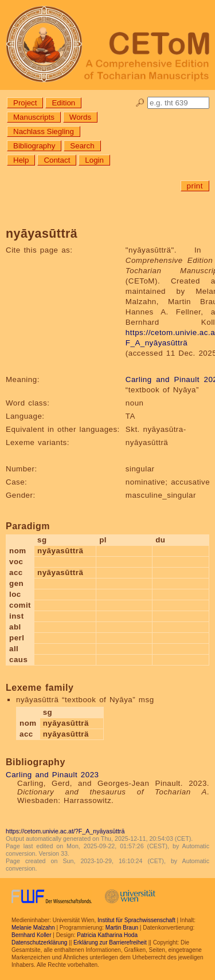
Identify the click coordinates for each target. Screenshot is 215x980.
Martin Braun (122, 928)
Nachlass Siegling (44, 131)
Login (94, 160)
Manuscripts (34, 117)
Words (80, 117)
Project (25, 103)
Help (21, 160)
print (195, 186)
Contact (57, 160)
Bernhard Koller (31, 935)
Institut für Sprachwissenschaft (136, 920)
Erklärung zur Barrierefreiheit (110, 942)
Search (82, 146)
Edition (63, 103)
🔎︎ (140, 103)
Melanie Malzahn (33, 928)
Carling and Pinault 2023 (52, 775)
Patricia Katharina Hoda (107, 935)
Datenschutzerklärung (39, 942)
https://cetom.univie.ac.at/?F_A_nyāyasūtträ (65, 831)
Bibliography (34, 146)
